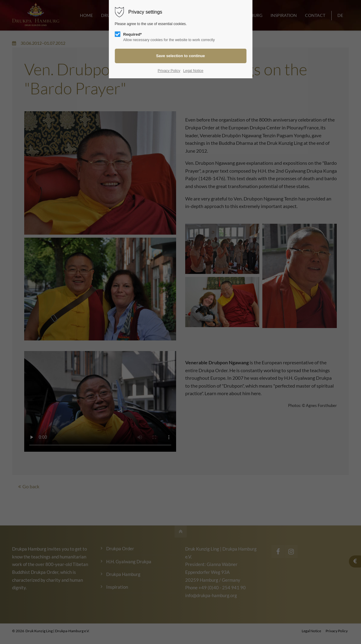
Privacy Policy (169, 71)
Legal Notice (193, 71)
